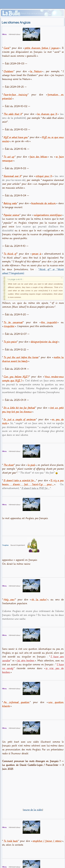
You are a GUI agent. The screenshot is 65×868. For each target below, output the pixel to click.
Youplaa (5, 545)
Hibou (4, 34)
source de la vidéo (33, 810)
